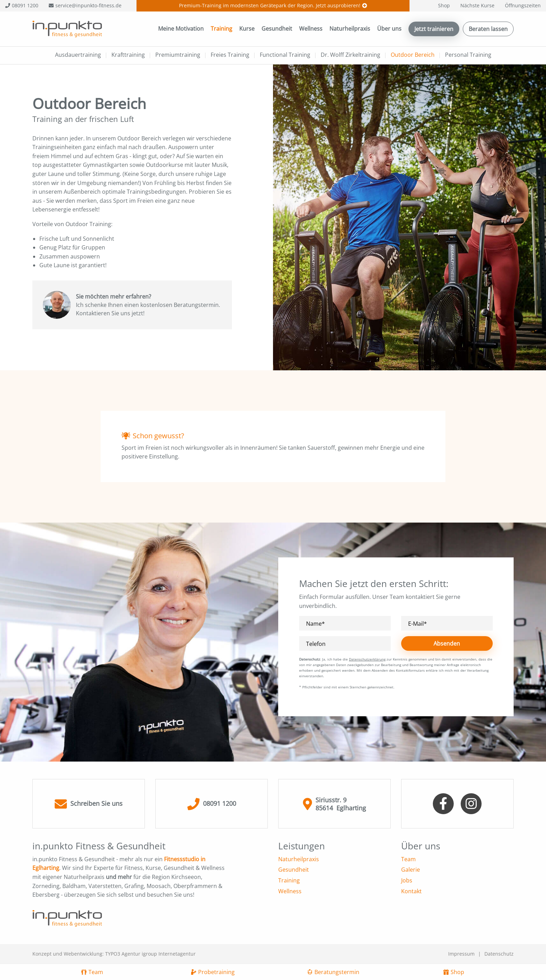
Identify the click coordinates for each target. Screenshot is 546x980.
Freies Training (230, 55)
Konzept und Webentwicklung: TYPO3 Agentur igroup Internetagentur (114, 954)
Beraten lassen (488, 29)
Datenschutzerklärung (367, 659)
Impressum (461, 954)
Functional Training (285, 55)
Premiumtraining (178, 55)
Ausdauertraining (78, 55)
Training (221, 29)
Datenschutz (499, 954)
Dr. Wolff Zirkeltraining (350, 55)
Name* (315, 624)
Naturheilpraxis (350, 29)
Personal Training (468, 55)
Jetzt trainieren (434, 29)
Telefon (316, 644)
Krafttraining (128, 55)
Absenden (447, 643)
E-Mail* (418, 624)
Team (408, 859)
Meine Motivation (181, 29)
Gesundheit (277, 29)
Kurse (247, 29)
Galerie (411, 870)
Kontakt (411, 891)
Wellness (311, 29)
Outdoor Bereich (413, 55)
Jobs (407, 880)
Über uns (389, 29)
